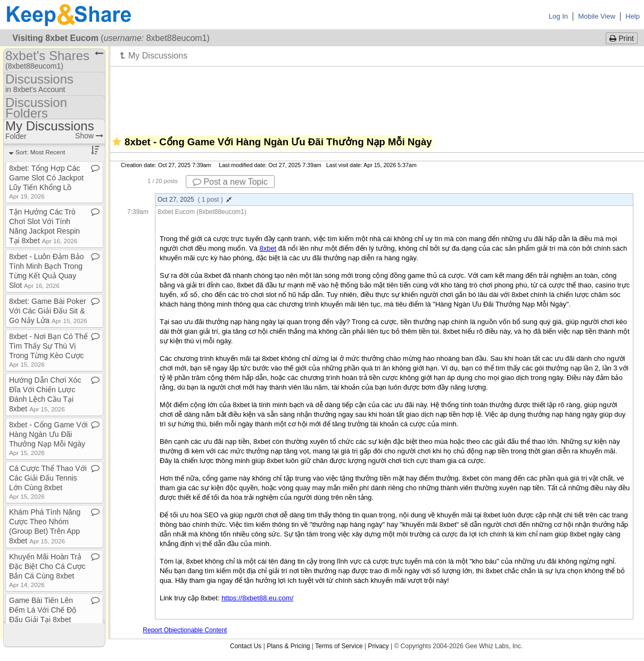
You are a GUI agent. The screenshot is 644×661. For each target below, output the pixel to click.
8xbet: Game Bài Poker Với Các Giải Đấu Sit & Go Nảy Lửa (48, 311)
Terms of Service (339, 646)
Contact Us (246, 646)
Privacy (378, 646)
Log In (558, 16)
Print (622, 38)
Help (633, 16)
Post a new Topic (230, 182)
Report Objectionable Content (185, 630)
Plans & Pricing (288, 646)
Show (89, 136)
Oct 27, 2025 (195, 200)
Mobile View (597, 16)
